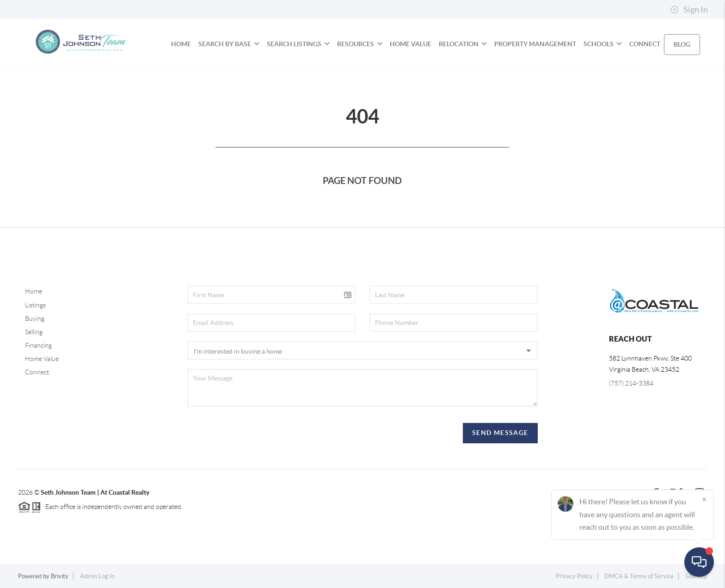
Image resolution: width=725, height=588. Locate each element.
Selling (34, 332)
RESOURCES (360, 44)
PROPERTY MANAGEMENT (535, 44)
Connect (37, 372)
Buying (35, 318)
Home (34, 291)
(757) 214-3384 (631, 383)
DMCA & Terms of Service (639, 576)
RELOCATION (463, 44)
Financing (38, 345)
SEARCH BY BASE (229, 44)
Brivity (60, 576)
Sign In (689, 10)
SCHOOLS (603, 44)
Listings (35, 305)
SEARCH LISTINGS (298, 44)
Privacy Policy (574, 576)
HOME (181, 44)
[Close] (704, 499)
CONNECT (645, 44)
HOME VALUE (411, 44)
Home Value (42, 359)
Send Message (500, 433)
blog (682, 44)
